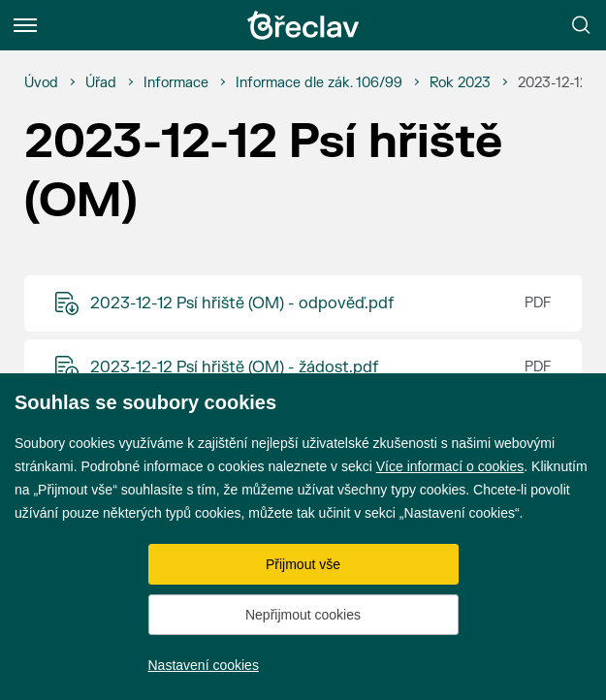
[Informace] (176, 83)
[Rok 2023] (460, 83)
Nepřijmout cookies (303, 615)
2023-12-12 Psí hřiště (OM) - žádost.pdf (234, 367)
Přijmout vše (303, 564)
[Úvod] (41, 83)
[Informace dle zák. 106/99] (319, 83)
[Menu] (25, 25)
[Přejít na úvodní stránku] (303, 25)
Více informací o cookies (450, 466)
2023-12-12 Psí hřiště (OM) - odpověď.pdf (242, 303)
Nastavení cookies (204, 665)
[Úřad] (101, 83)
